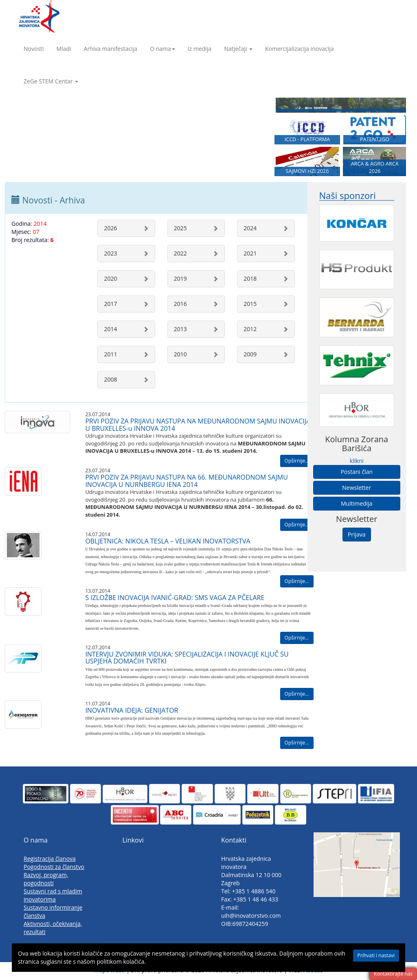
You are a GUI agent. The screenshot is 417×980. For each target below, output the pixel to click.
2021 (250, 253)
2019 (180, 278)
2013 (180, 329)
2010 (180, 354)
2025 (180, 228)
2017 (110, 304)
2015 (250, 304)
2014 (110, 329)
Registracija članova (50, 859)
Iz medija (200, 49)
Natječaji (238, 49)
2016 (180, 304)
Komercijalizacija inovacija (300, 49)
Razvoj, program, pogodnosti (46, 879)
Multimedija (357, 503)
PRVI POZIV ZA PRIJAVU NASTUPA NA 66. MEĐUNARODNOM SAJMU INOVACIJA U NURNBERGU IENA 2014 (186, 481)
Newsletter (357, 488)
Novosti (34, 49)
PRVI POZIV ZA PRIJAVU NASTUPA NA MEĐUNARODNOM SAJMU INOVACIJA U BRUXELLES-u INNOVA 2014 (198, 425)
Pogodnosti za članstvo (54, 867)
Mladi (64, 49)
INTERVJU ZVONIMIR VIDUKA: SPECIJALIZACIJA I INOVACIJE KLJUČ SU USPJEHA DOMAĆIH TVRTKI (187, 658)
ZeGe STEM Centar (51, 81)
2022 (180, 253)
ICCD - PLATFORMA (307, 139)
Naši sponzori (348, 195)
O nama (162, 49)
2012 (250, 329)
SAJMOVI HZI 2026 (307, 171)
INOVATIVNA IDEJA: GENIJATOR (132, 710)
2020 (110, 278)
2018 (250, 278)
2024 (250, 228)
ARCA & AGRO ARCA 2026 (375, 167)
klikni (357, 461)
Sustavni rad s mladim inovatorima (53, 895)
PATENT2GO (375, 139)
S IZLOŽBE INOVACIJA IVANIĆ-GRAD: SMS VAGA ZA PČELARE (175, 598)
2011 (110, 354)
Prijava (357, 534)
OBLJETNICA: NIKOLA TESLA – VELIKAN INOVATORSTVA (168, 541)
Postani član (357, 472)
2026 (110, 228)
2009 (250, 354)
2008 (110, 379)
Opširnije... (297, 461)
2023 (110, 253)
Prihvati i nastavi (376, 955)
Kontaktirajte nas (393, 974)
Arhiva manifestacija (111, 49)
